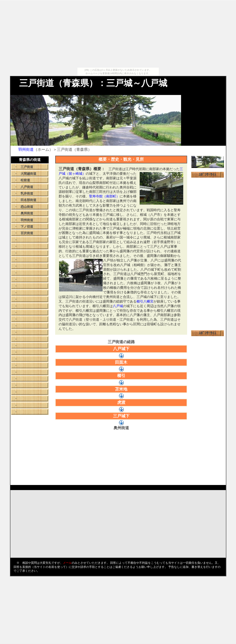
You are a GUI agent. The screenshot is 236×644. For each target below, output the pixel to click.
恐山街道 (27, 207)
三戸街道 (27, 167)
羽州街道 (27, 220)
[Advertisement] (118, 34)
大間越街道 (28, 174)
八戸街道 (27, 187)
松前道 (25, 180)
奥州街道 (27, 213)
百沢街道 (27, 233)
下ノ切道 (27, 227)
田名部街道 (28, 200)
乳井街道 (27, 193)
